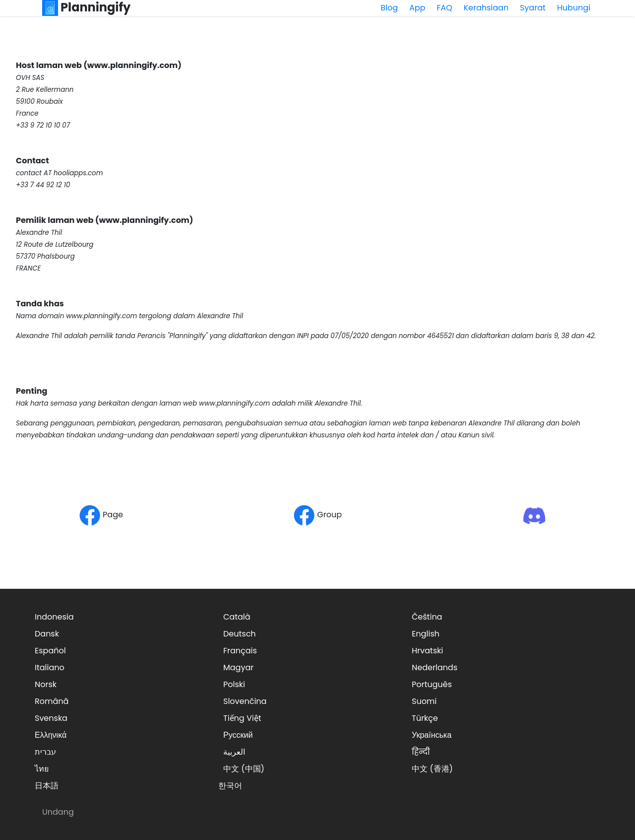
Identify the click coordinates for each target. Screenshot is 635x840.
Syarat (533, 8)
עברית (45, 752)
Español (50, 651)
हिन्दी (421, 752)
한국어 (230, 786)
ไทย (42, 769)
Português (432, 684)
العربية (234, 752)
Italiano (50, 667)
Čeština (427, 617)
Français (240, 651)
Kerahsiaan (486, 8)
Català (237, 617)
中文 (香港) (432, 769)
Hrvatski (427, 651)
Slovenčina (245, 701)
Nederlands (435, 667)
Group (317, 515)
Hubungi (574, 8)
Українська (432, 735)
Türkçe (425, 718)
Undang (58, 812)
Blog (389, 8)
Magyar (238, 667)
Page (101, 515)
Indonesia (54, 617)
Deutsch (240, 634)
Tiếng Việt (242, 718)
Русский (238, 735)
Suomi (424, 701)
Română (52, 701)
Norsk (46, 684)
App (417, 8)
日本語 (47, 786)
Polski (234, 684)
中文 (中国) (244, 769)
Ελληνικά (51, 735)
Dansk (47, 634)
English (426, 634)
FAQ (444, 8)
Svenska (51, 718)
